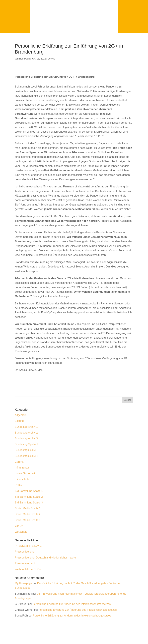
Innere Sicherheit (25, 473)
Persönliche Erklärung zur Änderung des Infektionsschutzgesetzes (72, 604)
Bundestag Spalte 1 (26, 444)
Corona (51, 59)
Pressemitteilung (25, 552)
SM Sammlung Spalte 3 (29, 503)
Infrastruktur (22, 468)
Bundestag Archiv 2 (26, 433)
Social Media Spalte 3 (28, 520)
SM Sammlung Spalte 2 (29, 497)
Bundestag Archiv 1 (26, 427)
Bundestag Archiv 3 (26, 438)
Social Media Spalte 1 (28, 508)
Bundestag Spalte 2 (26, 450)
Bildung (19, 421)
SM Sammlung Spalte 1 (29, 491)
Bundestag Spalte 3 (26, 456)
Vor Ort (19, 526)
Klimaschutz (22, 479)
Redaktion (24, 59)
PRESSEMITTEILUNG (28, 546)
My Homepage (23, 583)
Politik (18, 485)
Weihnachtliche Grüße (28, 569)
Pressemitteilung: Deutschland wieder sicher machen (46, 558)
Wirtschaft (21, 532)
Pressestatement (25, 563)
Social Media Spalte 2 (28, 514)
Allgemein (21, 415)
